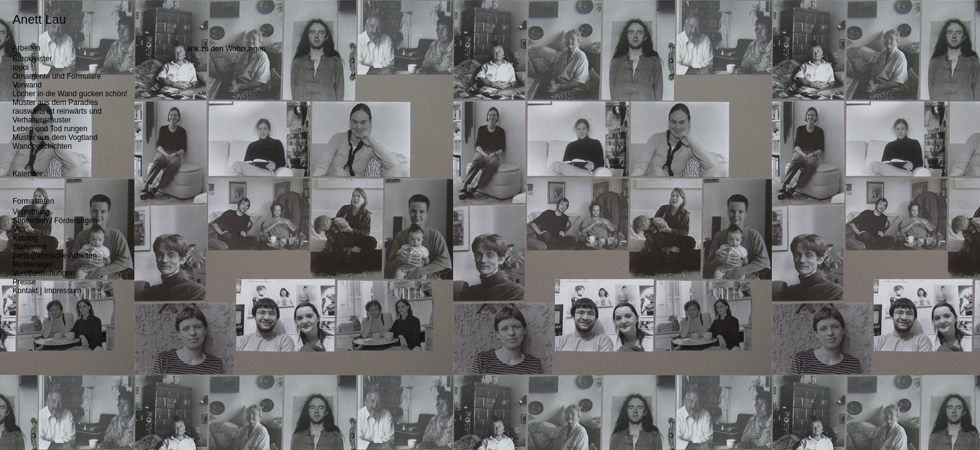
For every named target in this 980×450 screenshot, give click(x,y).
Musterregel (32, 264)
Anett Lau (39, 19)
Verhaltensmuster (42, 120)
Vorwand (27, 85)
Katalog (25, 238)
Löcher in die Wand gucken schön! (70, 94)
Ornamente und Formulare (57, 76)
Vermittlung (31, 212)
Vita (19, 229)
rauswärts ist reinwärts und (57, 111)
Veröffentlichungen (43, 273)
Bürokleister (32, 59)
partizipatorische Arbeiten (55, 256)
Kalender (27, 174)
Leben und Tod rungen (50, 129)
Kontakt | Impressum (47, 291)
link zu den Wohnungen (227, 49)
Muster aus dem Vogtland (55, 137)
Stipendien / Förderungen (55, 221)
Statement (30, 247)
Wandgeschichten (42, 146)
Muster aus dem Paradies (55, 102)
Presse (24, 282)
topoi (21, 67)
